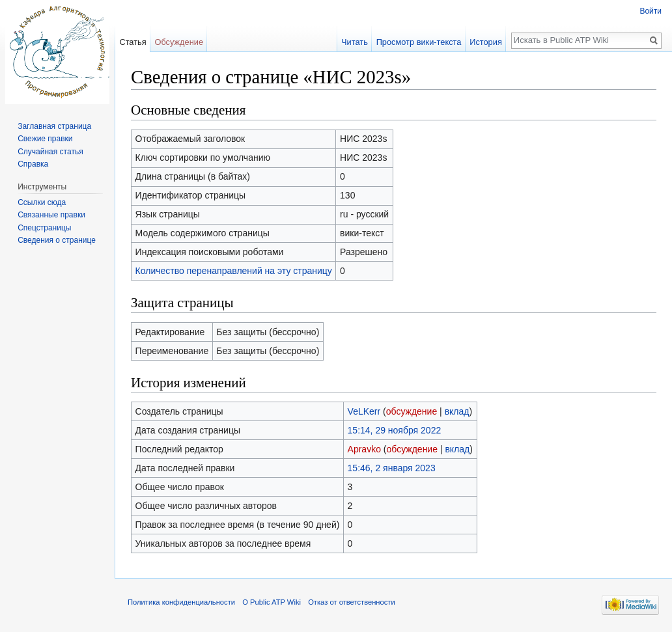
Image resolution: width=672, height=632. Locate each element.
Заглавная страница (54, 126)
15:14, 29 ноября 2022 (395, 430)
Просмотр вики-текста (419, 42)
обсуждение (412, 411)
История (486, 42)
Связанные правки (51, 215)
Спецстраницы (44, 228)
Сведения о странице (57, 240)
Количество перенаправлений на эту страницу (234, 271)
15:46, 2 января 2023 (392, 468)
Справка (33, 164)
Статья (133, 42)
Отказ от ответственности (352, 602)
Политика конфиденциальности (181, 602)
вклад (457, 411)
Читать (355, 42)
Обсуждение (179, 42)
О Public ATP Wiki (272, 602)
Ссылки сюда (42, 202)
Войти (651, 11)
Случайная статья (50, 152)
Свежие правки (45, 139)
